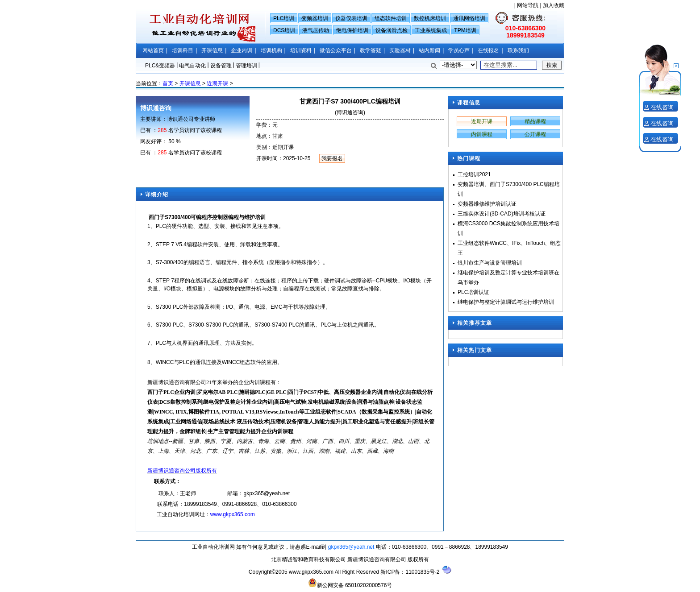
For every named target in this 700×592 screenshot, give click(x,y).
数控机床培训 (430, 18)
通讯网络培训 (469, 18)
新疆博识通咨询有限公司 (377, 559)
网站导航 (528, 5)
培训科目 (183, 50)
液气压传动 (316, 30)
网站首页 (153, 50)
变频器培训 (315, 18)
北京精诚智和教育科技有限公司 (309, 559)
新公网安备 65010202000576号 (350, 583)
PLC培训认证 (473, 292)
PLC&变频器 (160, 66)
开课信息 (212, 50)
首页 (168, 83)
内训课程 (482, 134)
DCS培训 (284, 30)
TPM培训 (465, 30)
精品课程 (535, 121)
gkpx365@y (258, 493)
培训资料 (301, 50)
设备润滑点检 (392, 30)
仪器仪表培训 (351, 18)
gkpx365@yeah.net (351, 547)
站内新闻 (429, 50)
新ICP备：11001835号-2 (410, 572)
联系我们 (518, 50)
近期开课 (217, 83)
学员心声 (459, 50)
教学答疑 (371, 50)
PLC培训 (284, 18)
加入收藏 (554, 5)
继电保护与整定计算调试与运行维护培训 (506, 302)
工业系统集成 (431, 30)
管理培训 (246, 66)
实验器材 (400, 50)
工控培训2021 (474, 174)
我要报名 (332, 158)
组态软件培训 (391, 18)
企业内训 (242, 50)
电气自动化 (192, 66)
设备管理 (221, 66)
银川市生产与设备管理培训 (490, 263)
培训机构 (271, 50)
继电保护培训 (352, 30)
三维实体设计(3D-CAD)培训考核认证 (502, 214)
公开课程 (535, 134)
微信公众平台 (336, 50)
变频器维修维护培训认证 (487, 204)
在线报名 (488, 50)
